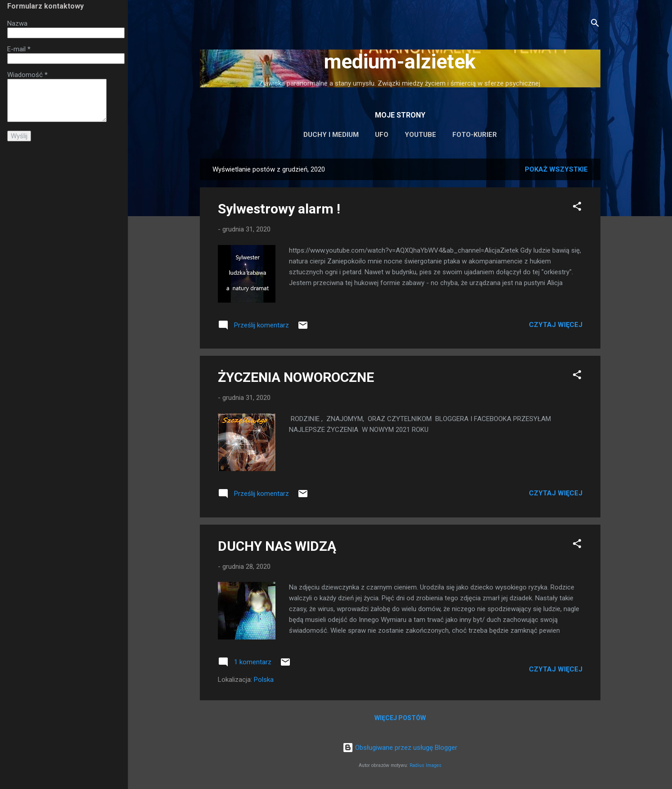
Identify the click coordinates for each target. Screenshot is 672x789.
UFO (382, 135)
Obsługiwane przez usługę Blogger (400, 748)
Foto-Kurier (475, 135)
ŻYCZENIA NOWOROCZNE (296, 377)
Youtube (420, 135)
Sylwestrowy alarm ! (279, 209)
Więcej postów (400, 718)
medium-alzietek (400, 61)
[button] (577, 208)
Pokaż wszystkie (556, 169)
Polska (264, 680)
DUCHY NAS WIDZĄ (277, 546)
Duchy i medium (331, 135)
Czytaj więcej (556, 325)
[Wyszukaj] (595, 25)
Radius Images (426, 765)
